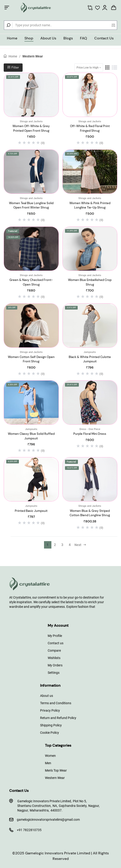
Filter (13, 67)
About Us (48, 38)
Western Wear (33, 56)
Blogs (68, 38)
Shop (29, 38)
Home (12, 38)
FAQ (84, 38)
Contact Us (104, 38)
